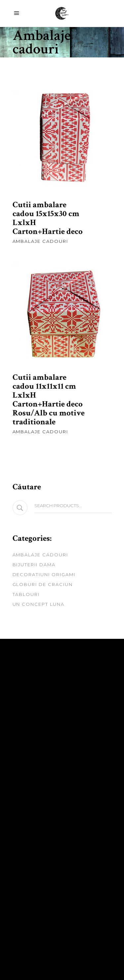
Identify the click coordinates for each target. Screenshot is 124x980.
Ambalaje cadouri (40, 241)
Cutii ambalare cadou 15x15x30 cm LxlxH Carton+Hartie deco (48, 218)
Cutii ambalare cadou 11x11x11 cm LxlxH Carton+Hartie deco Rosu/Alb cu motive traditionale (49, 400)
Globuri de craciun (43, 584)
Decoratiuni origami (44, 574)
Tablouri (26, 594)
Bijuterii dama (34, 565)
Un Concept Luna (39, 604)
